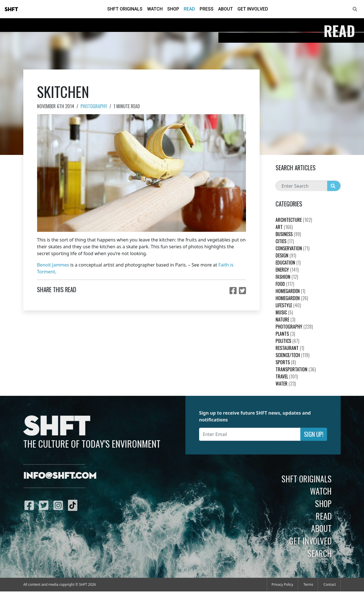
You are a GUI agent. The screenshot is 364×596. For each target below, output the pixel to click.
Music (284, 312)
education (288, 263)
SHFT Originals (125, 9)
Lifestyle (288, 305)
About (226, 9)
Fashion (287, 277)
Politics (287, 341)
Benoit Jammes (53, 265)
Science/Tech (292, 355)
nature (285, 319)
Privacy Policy (282, 584)
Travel (287, 376)
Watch (155, 9)
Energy (287, 270)
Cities (285, 241)
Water (286, 384)
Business (288, 234)
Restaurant (290, 348)
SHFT (11, 9)
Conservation (292, 248)
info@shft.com (60, 476)
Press (207, 9)
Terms (308, 584)
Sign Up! (314, 434)
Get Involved (253, 9)
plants (285, 334)
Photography (94, 106)
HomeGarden (290, 291)
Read (189, 9)
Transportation (296, 369)
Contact (330, 584)
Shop (173, 9)
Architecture (294, 220)
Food (285, 284)
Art (284, 227)
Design (286, 255)
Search (319, 553)
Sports (286, 362)
